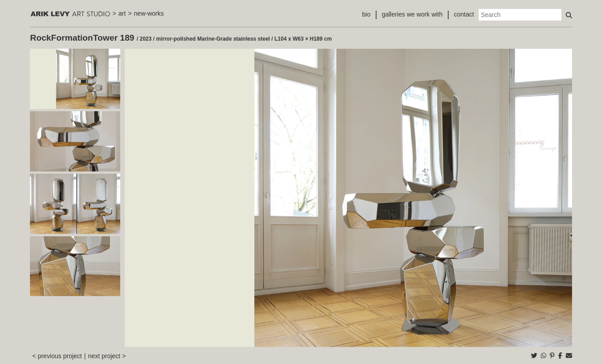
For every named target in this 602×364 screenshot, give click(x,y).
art (122, 13)
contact (464, 14)
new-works (149, 13)
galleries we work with (412, 14)
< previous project (57, 356)
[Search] (520, 15)
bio (366, 14)
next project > (107, 356)
